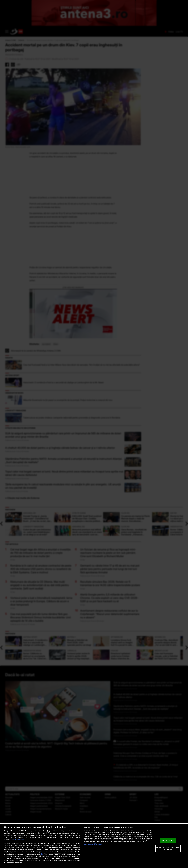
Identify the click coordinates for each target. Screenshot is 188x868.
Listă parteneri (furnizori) (93, 844)
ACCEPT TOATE (168, 840)
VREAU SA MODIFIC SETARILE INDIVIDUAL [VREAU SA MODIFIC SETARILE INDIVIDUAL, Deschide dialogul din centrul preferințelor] (168, 848)
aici (42, 854)
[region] (94, 846)
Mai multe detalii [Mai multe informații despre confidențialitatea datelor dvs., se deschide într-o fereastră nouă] (18, 840)
